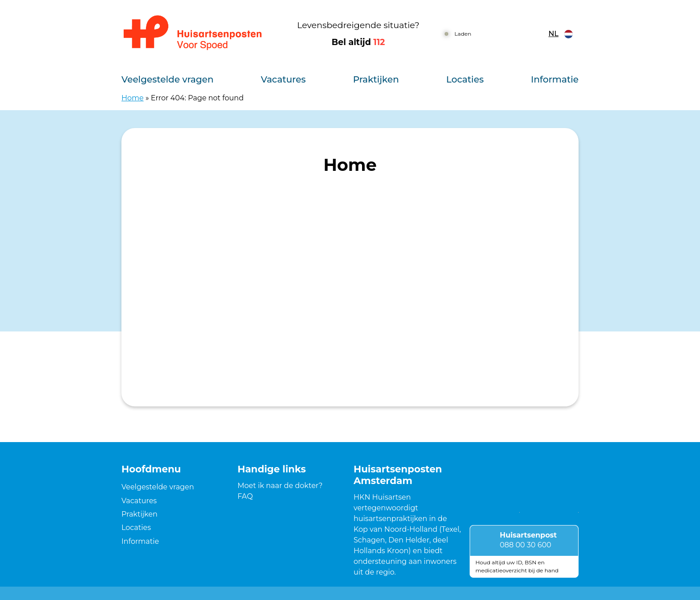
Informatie (555, 79)
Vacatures (283, 79)
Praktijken (376, 79)
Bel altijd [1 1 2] (358, 42)
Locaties (465, 79)
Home (133, 98)
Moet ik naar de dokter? (280, 486)
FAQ (245, 496)
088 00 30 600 (526, 545)
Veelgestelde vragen (167, 79)
